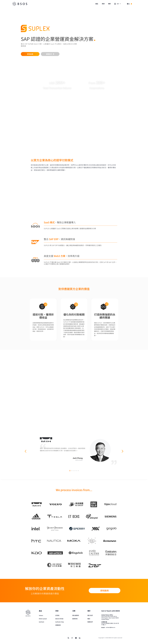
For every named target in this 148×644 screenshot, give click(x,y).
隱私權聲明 (76, 615)
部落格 (57, 615)
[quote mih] (70, 471)
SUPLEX (41, 622)
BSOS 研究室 (59, 619)
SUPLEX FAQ (60, 622)
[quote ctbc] (74, 471)
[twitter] (68, 638)
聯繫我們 (90, 622)
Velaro (41, 615)
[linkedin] (80, 638)
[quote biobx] (76, 471)
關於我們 (90, 615)
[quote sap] (72, 471)
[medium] (76, 638)
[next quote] (123, 451)
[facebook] (72, 638)
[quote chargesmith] (78, 471)
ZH (117, 4)
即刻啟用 (104, 591)
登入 (130, 4)
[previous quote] (25, 451)
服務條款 (75, 619)
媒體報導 (58, 625)
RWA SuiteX (43, 619)
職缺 (89, 619)
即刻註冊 (30, 54)
